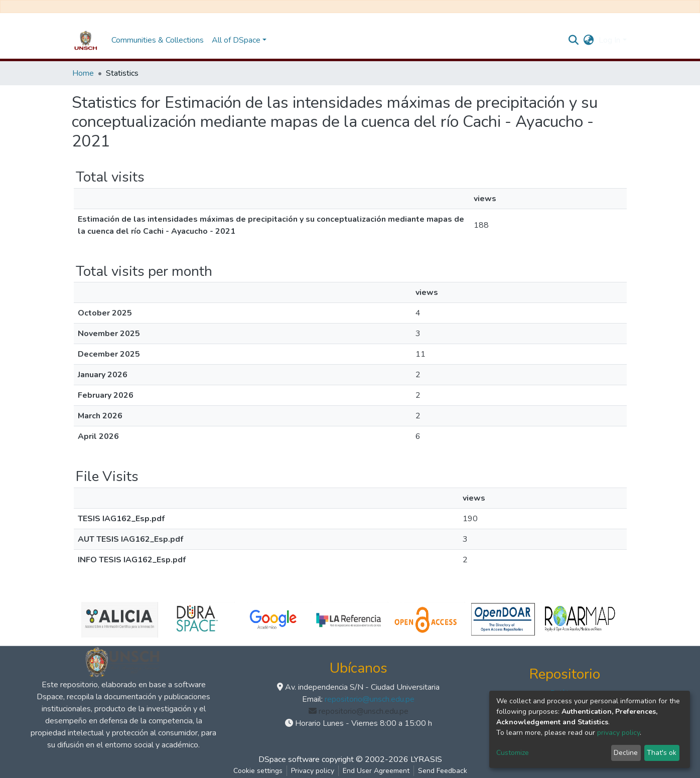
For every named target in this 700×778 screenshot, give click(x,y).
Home (83, 73)
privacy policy (618, 733)
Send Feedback (443, 771)
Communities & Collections (158, 40)
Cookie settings (258, 771)
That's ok (662, 753)
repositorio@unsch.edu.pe (370, 699)
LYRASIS (426, 759)
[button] (588, 40)
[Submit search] (573, 40)
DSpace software (289, 759)
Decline (626, 753)
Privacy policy (313, 771)
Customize (513, 753)
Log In (609, 40)
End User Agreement (376, 771)
